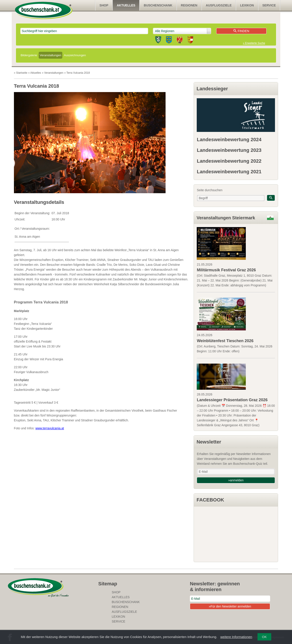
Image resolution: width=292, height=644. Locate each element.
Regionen (189, 5)
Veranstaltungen (51, 55)
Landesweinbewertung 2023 (229, 150)
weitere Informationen (236, 637)
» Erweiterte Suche (254, 43)
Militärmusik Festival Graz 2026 (226, 270)
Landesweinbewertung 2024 (229, 140)
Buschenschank (158, 5)
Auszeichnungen (75, 55)
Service (269, 5)
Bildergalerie (29, 55)
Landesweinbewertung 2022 (229, 161)
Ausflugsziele (219, 5)
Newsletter (209, 442)
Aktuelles (126, 5)
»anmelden (236, 480)
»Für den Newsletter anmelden (230, 606)
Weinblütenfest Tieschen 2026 (225, 341)
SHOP (104, 5)
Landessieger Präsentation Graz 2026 (232, 400)
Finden (241, 31)
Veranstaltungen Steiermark (226, 218)
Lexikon (247, 5)
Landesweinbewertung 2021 (229, 172)
